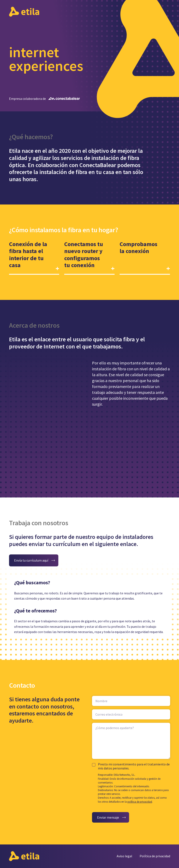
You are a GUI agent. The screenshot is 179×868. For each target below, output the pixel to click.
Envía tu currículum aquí (31, 560)
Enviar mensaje (108, 817)
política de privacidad (140, 802)
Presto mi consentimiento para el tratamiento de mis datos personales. (134, 766)
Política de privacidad (155, 856)
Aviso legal (124, 856)
